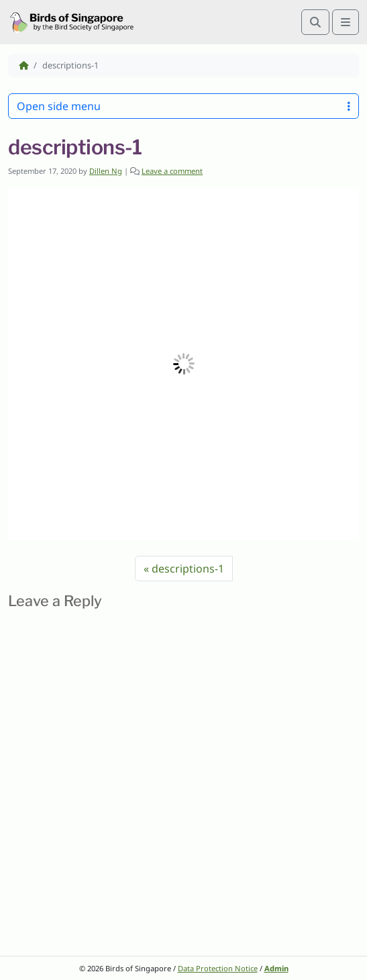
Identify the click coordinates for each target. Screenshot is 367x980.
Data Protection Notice (218, 968)
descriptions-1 (188, 569)
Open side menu (183, 106)
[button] (183, 364)
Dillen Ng (106, 171)
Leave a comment (172, 171)
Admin (276, 968)
